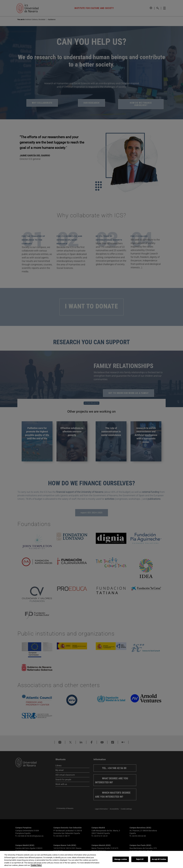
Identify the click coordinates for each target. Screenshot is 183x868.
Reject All (140, 859)
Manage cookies (121, 859)
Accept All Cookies (159, 859)
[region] (91, 859)
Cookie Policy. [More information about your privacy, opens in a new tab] (36, 865)
